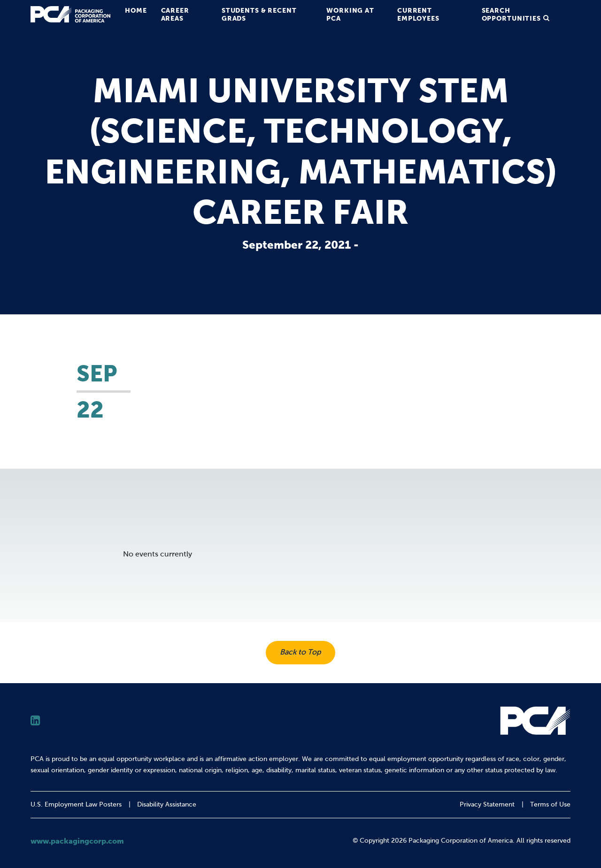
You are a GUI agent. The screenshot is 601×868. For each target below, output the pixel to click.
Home (136, 10)
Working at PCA (350, 14)
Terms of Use (550, 804)
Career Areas (175, 14)
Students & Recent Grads (259, 14)
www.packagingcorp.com (77, 841)
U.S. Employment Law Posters (76, 804)
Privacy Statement (487, 804)
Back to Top (300, 652)
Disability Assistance (167, 804)
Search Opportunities (511, 14)
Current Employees (418, 14)
